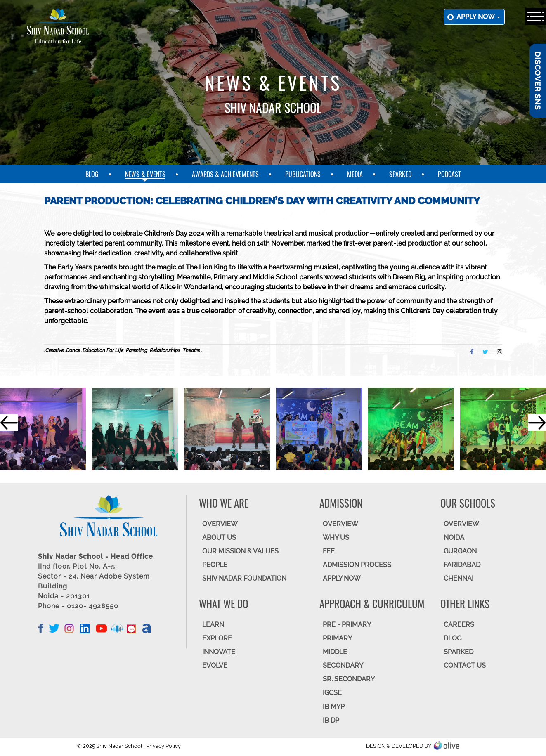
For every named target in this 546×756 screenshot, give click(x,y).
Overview (461, 524)
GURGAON (460, 551)
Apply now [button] (478, 17)
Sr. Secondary (349, 679)
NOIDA (454, 537)
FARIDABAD (462, 565)
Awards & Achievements (225, 174)
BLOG (453, 638)
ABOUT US (219, 537)
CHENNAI (459, 578)
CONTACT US (465, 665)
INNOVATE (219, 652)
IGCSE (332, 693)
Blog (92, 174)
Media (355, 174)
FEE (329, 551)
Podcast (449, 174)
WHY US (336, 537)
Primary (337, 638)
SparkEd (400, 174)
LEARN (213, 625)
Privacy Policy (163, 746)
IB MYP (334, 707)
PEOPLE (215, 565)
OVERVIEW (220, 524)
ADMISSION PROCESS (357, 565)
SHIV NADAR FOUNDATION (244, 578)
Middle (335, 652)
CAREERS (459, 625)
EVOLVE (215, 665)
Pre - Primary (347, 625)
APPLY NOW (342, 578)
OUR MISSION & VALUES (240, 551)
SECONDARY (343, 665)
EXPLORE (217, 638)
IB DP (331, 720)
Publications (303, 174)
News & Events (145, 174)
